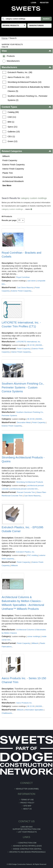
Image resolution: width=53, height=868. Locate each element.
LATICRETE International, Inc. (28, 342)
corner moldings (34, 636)
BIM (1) (11, 122)
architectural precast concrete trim (24, 489)
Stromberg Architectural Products (30, 482)
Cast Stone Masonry (25, 288)
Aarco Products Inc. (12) (18, 77)
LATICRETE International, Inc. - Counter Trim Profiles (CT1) (21, 324)
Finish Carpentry (10, 160)
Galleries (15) (14, 132)
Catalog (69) (13, 112)
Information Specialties (34, 710)
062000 (39, 419)
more (28, 209)
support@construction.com (26, 829)
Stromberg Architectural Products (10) (24, 82)
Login (34, 3)
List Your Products (27, 832)
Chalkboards (7, 713)
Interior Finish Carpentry (13, 169)
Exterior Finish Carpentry (14, 165)
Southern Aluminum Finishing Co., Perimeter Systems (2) (28, 98)
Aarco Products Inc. (24, 703)
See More (7, 185)
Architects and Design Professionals (27, 852)
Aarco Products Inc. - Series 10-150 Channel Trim (24, 680)
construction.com (27, 843)
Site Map (27, 806)
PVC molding (33, 555)
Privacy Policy (27, 803)
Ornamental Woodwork (13, 177)
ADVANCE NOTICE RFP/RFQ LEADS (27, 846)
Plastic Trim (8, 173)
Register (44, 3)
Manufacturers (13, 61)
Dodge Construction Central (27, 849)
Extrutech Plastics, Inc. (26, 552)
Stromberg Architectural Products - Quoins (23, 459)
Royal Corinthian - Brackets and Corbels (21, 255)
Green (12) (12, 141)
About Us (27, 809)
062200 (39, 345)
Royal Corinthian (23, 277)
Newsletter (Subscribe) (27, 789)
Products (11, 56)
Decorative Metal (24, 422)
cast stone (31, 281)
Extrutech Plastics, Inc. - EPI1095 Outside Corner (23, 529)
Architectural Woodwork (13, 181)
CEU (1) (11, 136)
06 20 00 (31, 419)
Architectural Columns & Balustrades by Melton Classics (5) (29, 89)
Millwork (6, 156)
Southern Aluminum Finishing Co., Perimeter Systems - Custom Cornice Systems (23, 387)
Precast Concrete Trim (26, 492)
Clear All (5, 47)
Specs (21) (12, 127)
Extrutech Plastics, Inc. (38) (20, 72)
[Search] (26, 19)
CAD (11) (12, 117)
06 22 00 (31, 345)
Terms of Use (27, 800)
